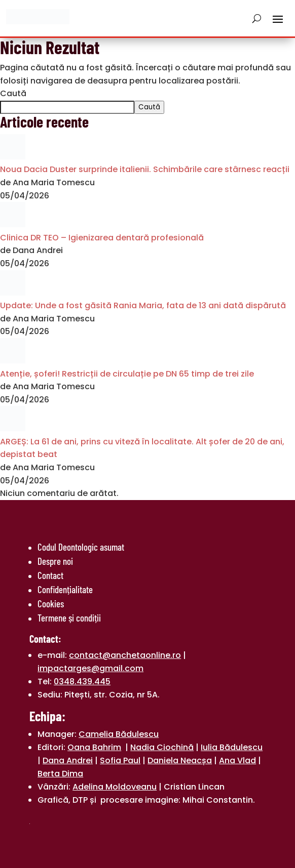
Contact (50, 575)
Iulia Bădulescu (232, 747)
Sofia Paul (120, 760)
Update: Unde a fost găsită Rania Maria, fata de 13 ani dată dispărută (143, 305)
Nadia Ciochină (162, 747)
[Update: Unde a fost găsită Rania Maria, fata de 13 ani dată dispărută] (13, 293)
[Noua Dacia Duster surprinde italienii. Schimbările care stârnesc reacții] (13, 157)
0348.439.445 (82, 681)
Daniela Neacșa (180, 760)
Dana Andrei (68, 760)
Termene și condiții (69, 618)
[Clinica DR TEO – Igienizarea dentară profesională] (13, 224)
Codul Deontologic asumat (81, 547)
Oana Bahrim (94, 747)
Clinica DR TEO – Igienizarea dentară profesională (102, 238)
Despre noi (55, 561)
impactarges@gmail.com (90, 668)
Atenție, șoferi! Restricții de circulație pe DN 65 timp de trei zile (127, 374)
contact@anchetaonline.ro (125, 655)
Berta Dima (60, 774)
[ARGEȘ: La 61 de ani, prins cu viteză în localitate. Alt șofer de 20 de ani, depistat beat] (13, 428)
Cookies (51, 604)
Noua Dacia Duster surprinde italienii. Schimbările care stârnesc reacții (145, 169)
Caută (13, 93)
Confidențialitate (65, 589)
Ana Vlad (237, 760)
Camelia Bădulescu (119, 734)
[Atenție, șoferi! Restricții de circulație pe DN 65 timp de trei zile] (13, 361)
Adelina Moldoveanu (115, 787)
